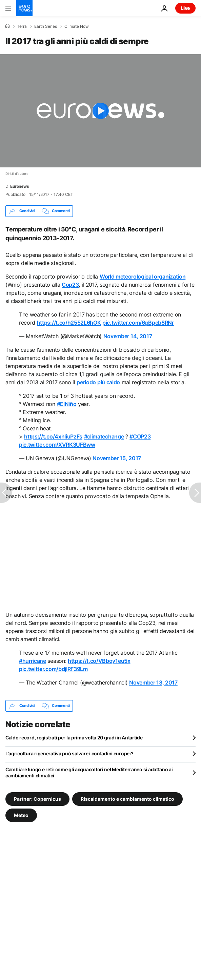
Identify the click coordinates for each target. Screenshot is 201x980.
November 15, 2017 (117, 458)
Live (185, 8)
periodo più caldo (98, 382)
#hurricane (33, 661)
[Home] (7, 26)
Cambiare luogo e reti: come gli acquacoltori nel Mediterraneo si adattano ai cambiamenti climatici (89, 772)
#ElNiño (67, 404)
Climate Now (77, 26)
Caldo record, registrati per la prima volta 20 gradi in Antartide (74, 738)
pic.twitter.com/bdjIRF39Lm (53, 669)
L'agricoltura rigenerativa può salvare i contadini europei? (69, 753)
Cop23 (70, 285)
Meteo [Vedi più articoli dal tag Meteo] (21, 815)
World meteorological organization (143, 277)
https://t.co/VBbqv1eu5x (99, 661)
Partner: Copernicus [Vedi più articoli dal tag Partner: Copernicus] (37, 799)
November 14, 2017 (128, 336)
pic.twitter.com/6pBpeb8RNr (138, 323)
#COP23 (140, 436)
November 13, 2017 (153, 682)
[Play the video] (100, 111)
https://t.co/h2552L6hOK (69, 323)
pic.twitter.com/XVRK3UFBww (57, 445)
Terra (22, 26)
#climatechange (104, 436)
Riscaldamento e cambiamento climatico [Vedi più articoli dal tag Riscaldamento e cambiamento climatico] (127, 799)
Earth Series (46, 26)
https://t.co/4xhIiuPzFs (53, 436)
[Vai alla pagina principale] (24, 8)
